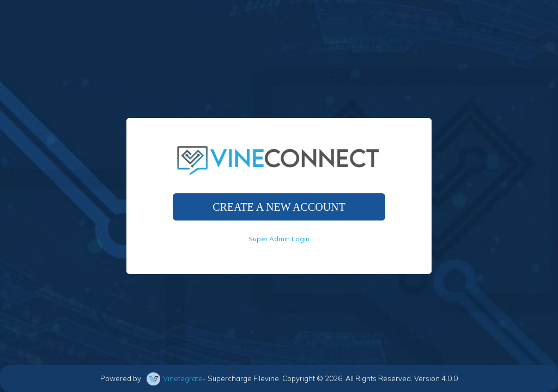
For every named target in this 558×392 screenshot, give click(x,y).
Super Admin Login (279, 239)
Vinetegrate (183, 378)
